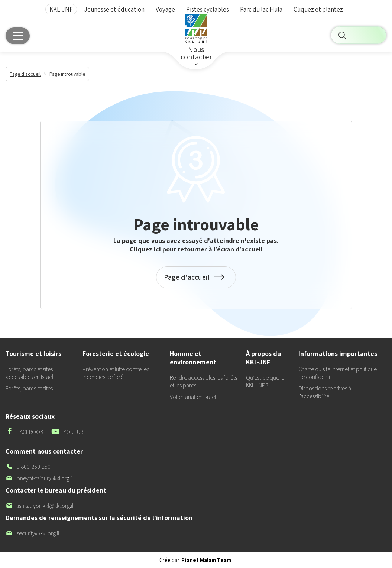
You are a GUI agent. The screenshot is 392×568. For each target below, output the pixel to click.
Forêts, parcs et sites (29, 388)
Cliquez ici (145, 249)
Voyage (165, 10)
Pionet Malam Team (206, 560)
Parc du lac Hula (261, 10)
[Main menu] (18, 38)
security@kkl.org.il (32, 533)
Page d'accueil (196, 281)
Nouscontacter (196, 56)
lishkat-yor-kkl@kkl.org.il (39, 506)
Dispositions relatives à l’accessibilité (325, 392)
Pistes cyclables (208, 10)
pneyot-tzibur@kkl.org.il (39, 478)
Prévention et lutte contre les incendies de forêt (116, 373)
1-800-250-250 (28, 467)
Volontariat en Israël (193, 397)
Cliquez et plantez (318, 10)
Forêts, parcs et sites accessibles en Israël (29, 373)
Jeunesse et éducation (114, 10)
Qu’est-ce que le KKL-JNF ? (265, 382)
